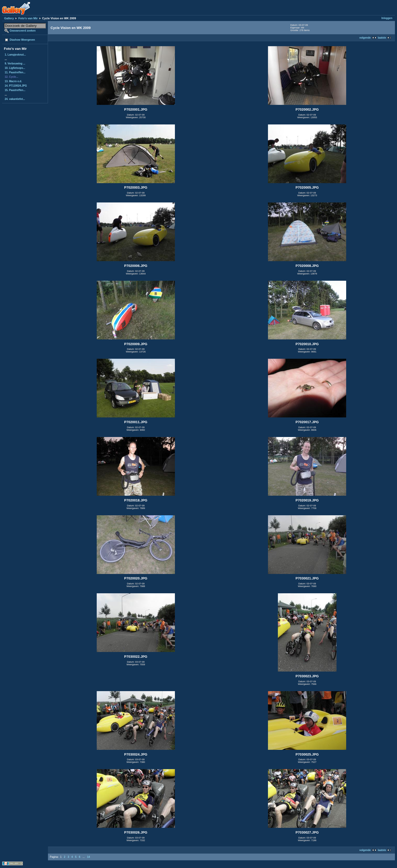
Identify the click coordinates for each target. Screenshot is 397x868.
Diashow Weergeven (22, 40)
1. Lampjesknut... (15, 55)
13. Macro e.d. (13, 81)
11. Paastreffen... (15, 72)
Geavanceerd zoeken (23, 31)
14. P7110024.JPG (16, 86)
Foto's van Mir (28, 18)
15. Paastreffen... (15, 90)
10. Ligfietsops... (15, 68)
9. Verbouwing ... (15, 64)
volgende (365, 38)
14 (88, 857)
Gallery (9, 18)
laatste (382, 38)
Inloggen (387, 18)
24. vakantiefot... (15, 99)
